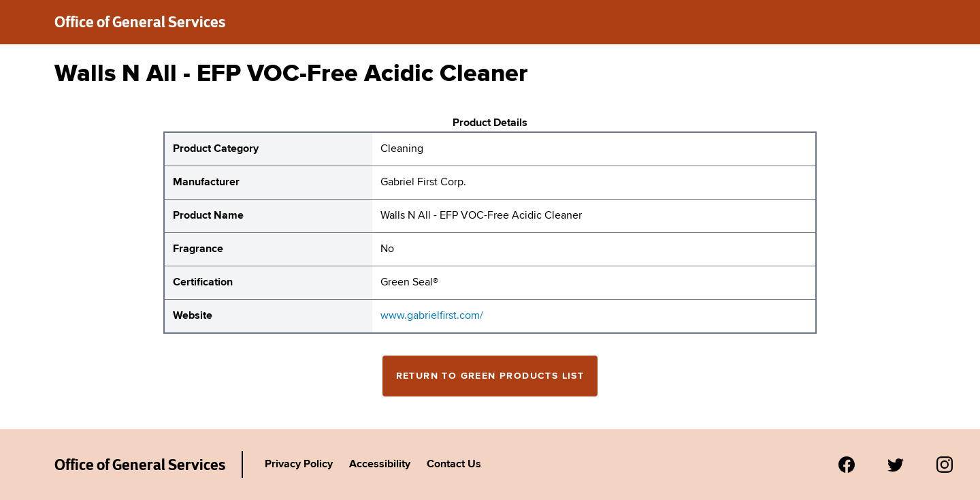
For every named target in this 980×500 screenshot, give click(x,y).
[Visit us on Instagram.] (945, 465)
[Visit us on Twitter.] (896, 465)
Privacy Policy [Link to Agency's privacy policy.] (299, 465)
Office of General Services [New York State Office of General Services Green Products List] (140, 465)
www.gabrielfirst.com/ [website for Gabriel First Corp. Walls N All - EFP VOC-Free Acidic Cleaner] (432, 316)
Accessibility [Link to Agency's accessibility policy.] (380, 465)
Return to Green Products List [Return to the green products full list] (490, 376)
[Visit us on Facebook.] (847, 465)
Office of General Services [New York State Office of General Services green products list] (140, 22)
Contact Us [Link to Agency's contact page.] (454, 465)
